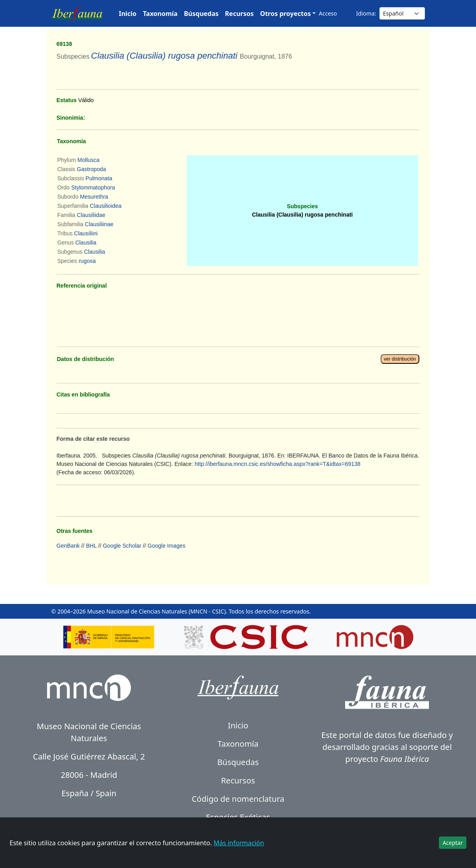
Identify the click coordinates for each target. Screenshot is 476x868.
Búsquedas (201, 14)
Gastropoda (92, 169)
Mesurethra (94, 197)
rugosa (87, 261)
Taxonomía (160, 14)
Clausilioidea (106, 206)
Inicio (128, 14)
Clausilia (86, 243)
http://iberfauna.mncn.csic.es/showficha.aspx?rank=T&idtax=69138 (278, 464)
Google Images (167, 546)
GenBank (68, 546)
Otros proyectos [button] (285, 14)
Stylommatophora (93, 187)
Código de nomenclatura (238, 799)
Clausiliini (86, 233)
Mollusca (88, 160)
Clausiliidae (91, 215)
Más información (239, 843)
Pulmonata (99, 178)
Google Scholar (122, 546)
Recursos (239, 14)
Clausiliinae (99, 224)
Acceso (328, 13)
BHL (91, 546)
